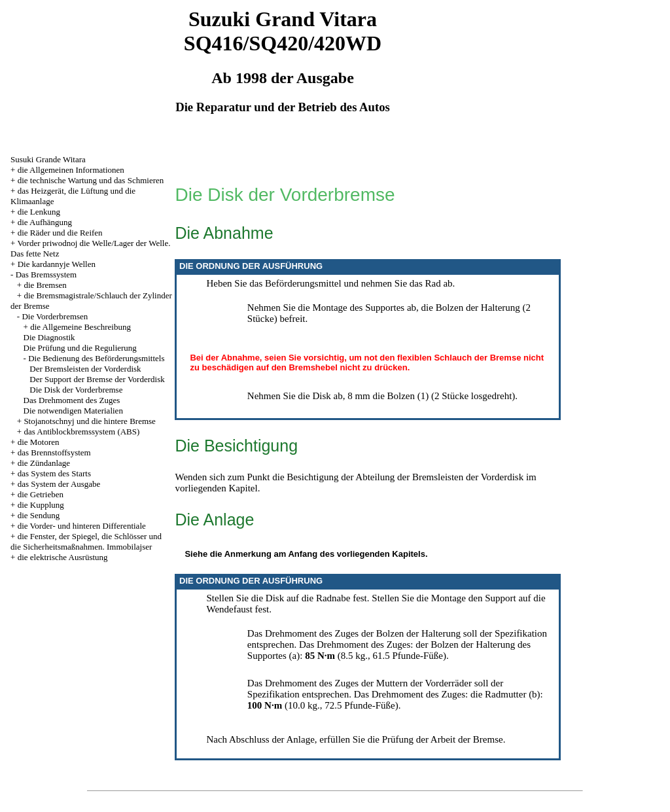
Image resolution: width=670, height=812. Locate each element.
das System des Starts (54, 473)
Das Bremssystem (46, 274)
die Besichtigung (305, 477)
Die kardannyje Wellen (57, 264)
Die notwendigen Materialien (73, 411)
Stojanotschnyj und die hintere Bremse (89, 421)
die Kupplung (41, 505)
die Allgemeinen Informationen (71, 170)
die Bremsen (45, 285)
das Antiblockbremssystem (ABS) (81, 432)
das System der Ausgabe (59, 484)
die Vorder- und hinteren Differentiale (82, 526)
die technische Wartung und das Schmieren (91, 180)
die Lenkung (39, 212)
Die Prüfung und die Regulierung (80, 348)
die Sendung (39, 515)
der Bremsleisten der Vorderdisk (460, 477)
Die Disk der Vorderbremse (76, 390)
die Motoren (39, 442)
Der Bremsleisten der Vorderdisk (85, 369)
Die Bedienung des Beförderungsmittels (96, 358)
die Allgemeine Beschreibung (80, 327)
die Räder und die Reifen (60, 233)
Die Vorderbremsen (55, 316)
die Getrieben (41, 494)
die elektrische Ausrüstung (63, 557)
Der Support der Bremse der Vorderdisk (97, 379)
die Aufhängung (45, 222)
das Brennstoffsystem (54, 452)
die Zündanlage (44, 463)
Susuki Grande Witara (48, 159)
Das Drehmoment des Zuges (72, 400)
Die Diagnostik (49, 337)
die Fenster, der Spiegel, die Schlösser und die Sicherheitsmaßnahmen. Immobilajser (86, 541)
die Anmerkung (241, 554)
